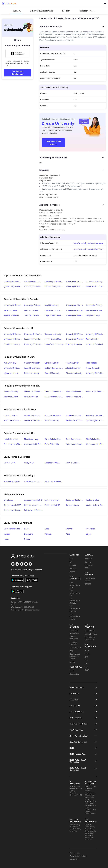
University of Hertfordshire (54, 282)
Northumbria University (13, 339)
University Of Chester (74, 339)
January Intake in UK (33, 500)
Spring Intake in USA (12, 505)
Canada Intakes (72, 505)
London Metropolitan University (54, 287)
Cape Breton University (54, 315)
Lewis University (52, 363)
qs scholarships (31, 397)
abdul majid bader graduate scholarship (95, 392)
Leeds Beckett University (95, 287)
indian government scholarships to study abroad (54, 481)
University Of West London (95, 334)
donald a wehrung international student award (75, 397)
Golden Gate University (54, 368)
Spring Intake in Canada (13, 510)
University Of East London (33, 334)
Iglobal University (11, 373)
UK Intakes (8, 500)
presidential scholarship (75, 421)
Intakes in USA (92, 500)
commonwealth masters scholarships (13, 444)
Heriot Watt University (54, 344)
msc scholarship (93, 439)
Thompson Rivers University (33, 315)
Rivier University (93, 368)
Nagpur (27, 539)
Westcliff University (32, 368)
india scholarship (11, 439)
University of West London (75, 287)
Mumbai (7, 534)
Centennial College (94, 305)
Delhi (47, 529)
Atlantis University (73, 368)
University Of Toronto (12, 305)
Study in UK (29, 463)
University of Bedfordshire (33, 287)
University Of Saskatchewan (75, 315)
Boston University (32, 373)
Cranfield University (12, 344)
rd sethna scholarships (75, 415)
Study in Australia (52, 463)
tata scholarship (11, 415)
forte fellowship (52, 444)
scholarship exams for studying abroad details (13, 481)
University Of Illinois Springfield (13, 368)
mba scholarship (31, 439)
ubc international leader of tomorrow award (75, 392)
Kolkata (48, 534)
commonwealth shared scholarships (33, 444)
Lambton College (31, 310)
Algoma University (11, 315)
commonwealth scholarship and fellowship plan (95, 444)
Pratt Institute (92, 363)
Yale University (10, 363)
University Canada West (54, 310)
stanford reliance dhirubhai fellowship (13, 421)
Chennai (69, 529)
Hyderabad (91, 529)
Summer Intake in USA (33, 505)
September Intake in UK (75, 500)
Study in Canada (72, 463)
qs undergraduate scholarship (95, 421)
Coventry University (32, 282)
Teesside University (94, 282)
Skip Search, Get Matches (53, 143)
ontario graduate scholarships (54, 392)
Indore (6, 539)
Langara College (93, 315)
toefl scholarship (52, 421)
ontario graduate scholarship (33, 392)
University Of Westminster (75, 334)
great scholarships (53, 439)
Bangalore (29, 534)
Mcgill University (52, 305)
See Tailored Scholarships (17, 73)
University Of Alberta (74, 305)
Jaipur (89, 534)
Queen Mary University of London (13, 287)
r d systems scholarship (54, 397)
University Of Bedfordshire (33, 344)
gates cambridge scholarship (75, 439)
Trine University (72, 363)
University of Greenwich (75, 282)
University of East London (13, 282)
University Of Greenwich (13, 334)
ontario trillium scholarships (33, 421)
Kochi (27, 529)
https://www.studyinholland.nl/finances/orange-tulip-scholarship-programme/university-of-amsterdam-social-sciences (90, 243)
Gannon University (32, 363)
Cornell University (52, 373)
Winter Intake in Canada (95, 505)
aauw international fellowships (95, 415)
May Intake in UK (52, 500)
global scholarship (32, 415)
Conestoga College (32, 305)
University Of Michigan (95, 373)
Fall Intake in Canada (33, 510)
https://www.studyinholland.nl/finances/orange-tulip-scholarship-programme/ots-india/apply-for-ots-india (90, 249)
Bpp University (92, 339)
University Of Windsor (75, 310)
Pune (68, 534)
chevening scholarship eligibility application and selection (33, 481)
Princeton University (74, 373)
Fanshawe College (94, 310)
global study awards (74, 444)
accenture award (11, 397)
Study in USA (9, 463)
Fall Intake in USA (52, 505)
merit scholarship (11, 392)
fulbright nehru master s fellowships (54, 415)
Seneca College (10, 310)
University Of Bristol (94, 344)
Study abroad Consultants (13, 529)
